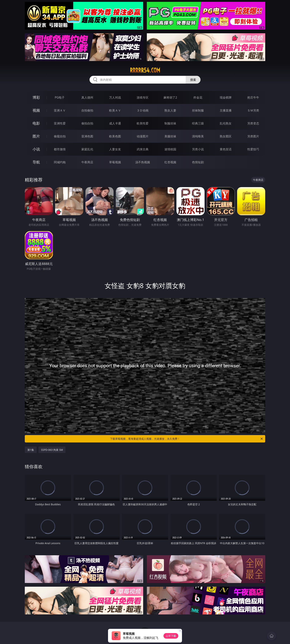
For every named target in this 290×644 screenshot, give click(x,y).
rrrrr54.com (145, 70)
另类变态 (253, 123)
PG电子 (60, 97)
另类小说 (198, 149)
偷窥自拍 (60, 136)
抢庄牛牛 (253, 97)
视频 (36, 110)
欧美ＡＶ (115, 110)
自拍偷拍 (87, 110)
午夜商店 (87, 162)
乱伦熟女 (226, 123)
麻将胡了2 (170, 97)
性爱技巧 (253, 149)
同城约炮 (60, 162)
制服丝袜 (170, 123)
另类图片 (253, 136)
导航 (36, 162)
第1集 (31, 450)
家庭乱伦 (87, 149)
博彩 (36, 97)
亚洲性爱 (60, 123)
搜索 (193, 80)
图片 (36, 136)
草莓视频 (115, 162)
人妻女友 (115, 149)
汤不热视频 (143, 162)
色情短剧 (198, 162)
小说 (36, 149)
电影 (36, 123)
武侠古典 (143, 149)
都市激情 (60, 149)
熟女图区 (226, 136)
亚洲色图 (87, 136)
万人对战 (115, 97)
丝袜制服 (198, 110)
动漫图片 (143, 136)
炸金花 (198, 97)
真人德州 (87, 97)
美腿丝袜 (170, 136)
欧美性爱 (143, 123)
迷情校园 (170, 149)
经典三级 (198, 123)
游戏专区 (143, 97)
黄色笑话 (226, 149)
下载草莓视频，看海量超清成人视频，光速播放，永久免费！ (187, 439)
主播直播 (226, 110)
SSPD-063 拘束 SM (52, 450)
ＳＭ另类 (253, 110)
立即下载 (171, 636)
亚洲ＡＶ (60, 110)
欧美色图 (115, 136)
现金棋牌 (226, 97)
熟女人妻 (170, 110)
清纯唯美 (198, 136)
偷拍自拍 (87, 123)
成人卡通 (115, 123)
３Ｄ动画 (143, 110)
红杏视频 (170, 162)
